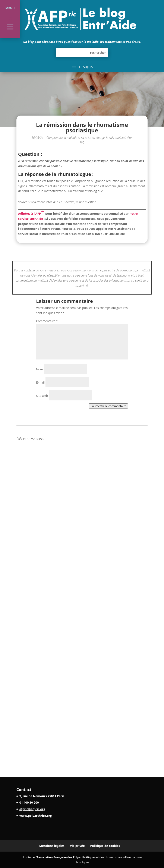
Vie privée (77, 846)
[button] (85, 67)
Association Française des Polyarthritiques (66, 857)
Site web (42, 396)
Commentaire (47, 321)
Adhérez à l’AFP (31, 212)
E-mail (40, 382)
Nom (40, 369)
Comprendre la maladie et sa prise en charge (76, 138)
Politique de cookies (105, 846)
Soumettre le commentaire (108, 406)
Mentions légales (52, 846)
